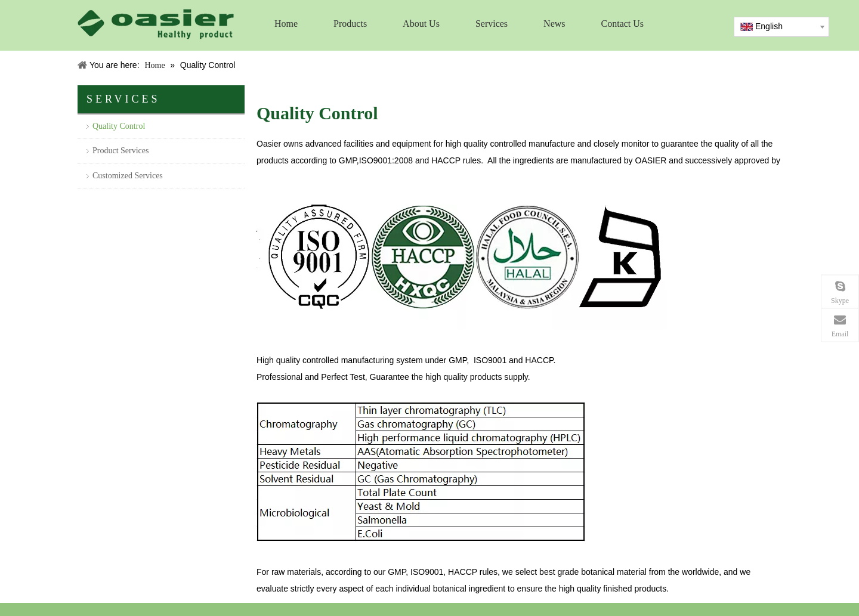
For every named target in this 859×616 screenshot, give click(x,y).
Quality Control (119, 126)
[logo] (156, 24)
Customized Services (128, 176)
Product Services (120, 151)
